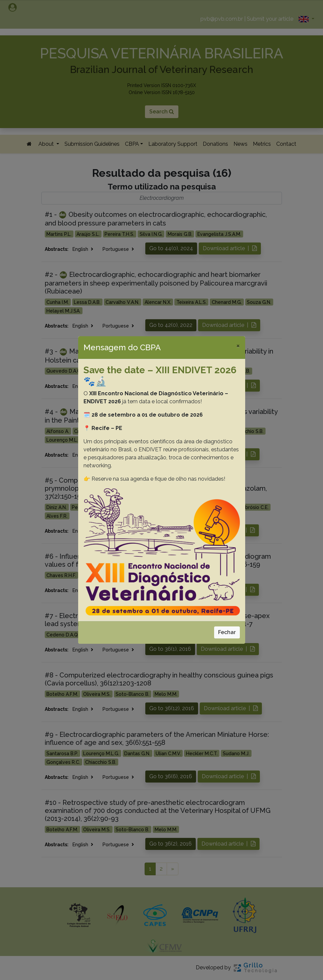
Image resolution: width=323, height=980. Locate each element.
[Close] (238, 346)
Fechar (227, 632)
